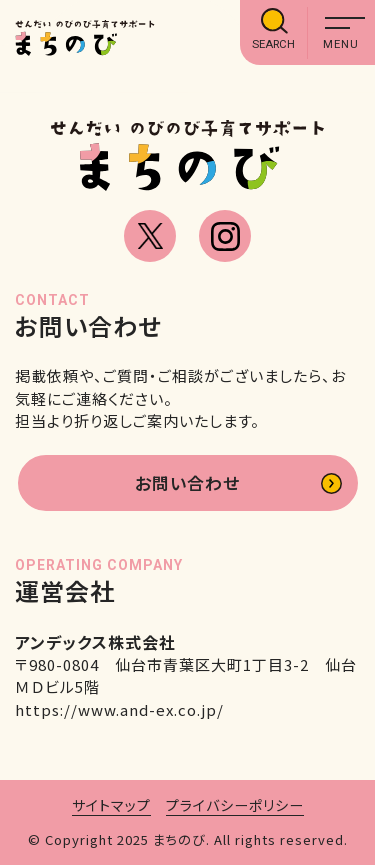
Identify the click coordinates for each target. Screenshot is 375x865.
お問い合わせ (187, 482)
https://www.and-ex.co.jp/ (119, 709)
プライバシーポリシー (235, 805)
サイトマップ (111, 805)
